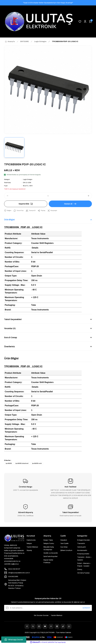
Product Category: (13, 243)
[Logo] (39, 22)
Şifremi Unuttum (66, 550)
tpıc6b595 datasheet (22, 463)
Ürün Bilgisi (9, 220)
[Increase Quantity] (90, 196)
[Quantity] (48, 196)
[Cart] (90, 22)
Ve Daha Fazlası (83, 573)
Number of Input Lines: (16, 271)
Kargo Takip (48, 540)
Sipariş (29, 550)
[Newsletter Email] (48, 608)
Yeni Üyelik (64, 543)
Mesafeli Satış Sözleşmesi (49, 548)
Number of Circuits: (14, 257)
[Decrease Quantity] (6, 196)
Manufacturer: (11, 238)
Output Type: (11, 276)
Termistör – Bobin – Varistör (84, 558)
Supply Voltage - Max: (15, 285)
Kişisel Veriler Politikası (48, 561)
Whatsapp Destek (14, 640)
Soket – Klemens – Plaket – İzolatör (84, 565)
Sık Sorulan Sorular (41, 615)
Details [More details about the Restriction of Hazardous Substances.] (35, 248)
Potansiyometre (83, 554)
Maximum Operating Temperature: (14, 299)
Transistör (81, 543)
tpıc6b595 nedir (37, 463)
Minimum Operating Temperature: (14, 291)
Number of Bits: (12, 262)
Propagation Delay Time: (16, 280)
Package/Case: (12, 266)
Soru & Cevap (11, 337)
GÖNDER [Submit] (86, 608)
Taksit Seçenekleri (13, 319)
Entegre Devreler (83, 540)
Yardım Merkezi (32, 547)
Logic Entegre (28, 179)
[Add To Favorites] (8, 211)
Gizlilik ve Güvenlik (51, 553)
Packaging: (10, 305)
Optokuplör (82, 547)
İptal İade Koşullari (50, 556)
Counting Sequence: (14, 252)
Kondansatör (82, 550)
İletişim (29, 543)
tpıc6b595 (9, 463)
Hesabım (64, 540)
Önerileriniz (9, 347)
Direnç (80, 569)
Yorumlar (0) (10, 328)
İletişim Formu (49, 543)
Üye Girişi (64, 547)
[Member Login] (85, 22)
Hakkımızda (31, 540)
